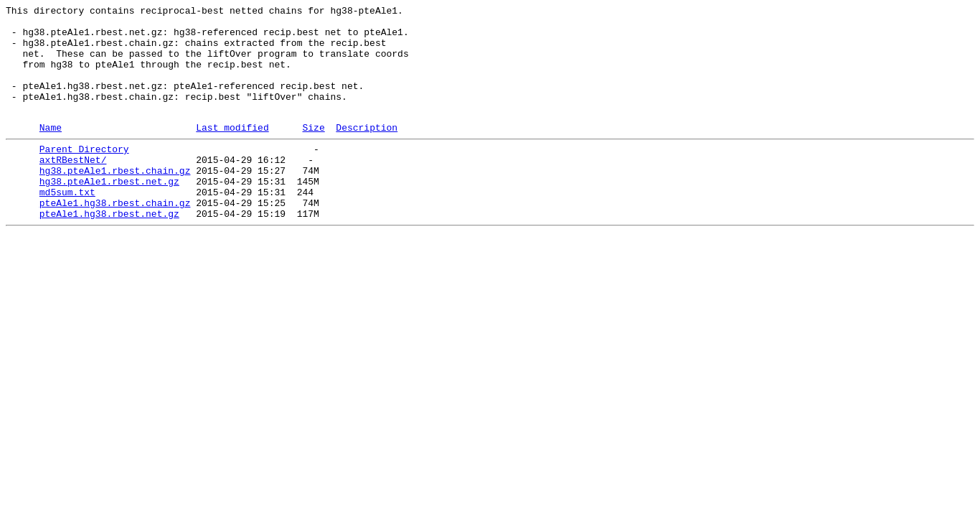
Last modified (232, 151)
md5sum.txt (67, 226)
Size (313, 151)
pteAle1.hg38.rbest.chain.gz (115, 239)
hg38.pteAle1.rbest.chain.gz (115, 200)
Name (51, 151)
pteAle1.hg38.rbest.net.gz (109, 252)
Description (367, 151)
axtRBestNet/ (73, 187)
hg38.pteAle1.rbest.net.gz (109, 213)
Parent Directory (84, 174)
